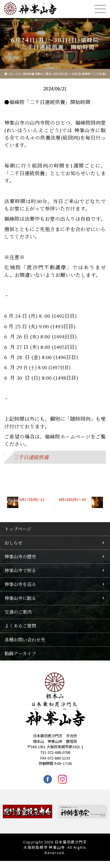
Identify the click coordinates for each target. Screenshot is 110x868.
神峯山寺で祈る (20, 570)
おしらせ (15, 74)
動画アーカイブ (20, 653)
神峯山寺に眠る (20, 598)
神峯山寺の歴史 (20, 556)
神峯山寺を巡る (20, 584)
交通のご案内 (18, 612)
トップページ (18, 529)
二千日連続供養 (31, 457)
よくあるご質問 (20, 626)
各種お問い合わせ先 (25, 640)
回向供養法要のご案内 (37, 74)
